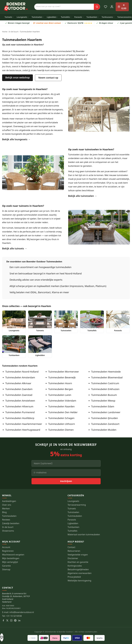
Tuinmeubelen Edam (103, 406)
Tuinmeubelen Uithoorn (62, 424)
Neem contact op (48, 78)
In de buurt (14, 32)
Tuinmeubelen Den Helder (63, 412)
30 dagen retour (105, 23)
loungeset (27, 98)
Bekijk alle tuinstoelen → (83, 196)
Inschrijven (66, 481)
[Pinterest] (15, 620)
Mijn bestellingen (11, 558)
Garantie (6, 566)
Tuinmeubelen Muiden (104, 430)
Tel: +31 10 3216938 (12, 616)
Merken (6, 509)
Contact (72, 547)
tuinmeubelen (30, 215)
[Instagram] (11, 620)
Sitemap (6, 570)
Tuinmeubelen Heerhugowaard (23, 430)
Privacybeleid (74, 577)
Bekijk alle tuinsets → (15, 248)
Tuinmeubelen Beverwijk (62, 377)
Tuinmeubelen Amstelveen (20, 401)
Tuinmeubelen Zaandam (19, 389)
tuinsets (6, 219)
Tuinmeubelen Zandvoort (105, 424)
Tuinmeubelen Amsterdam (20, 377)
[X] (7, 620)
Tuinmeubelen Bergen (61, 389)
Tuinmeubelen (9, 516)
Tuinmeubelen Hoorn (60, 383)
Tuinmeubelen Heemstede (106, 372)
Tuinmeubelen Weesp (103, 401)
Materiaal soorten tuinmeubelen (84, 535)
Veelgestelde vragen (78, 555)
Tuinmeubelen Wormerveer (64, 372)
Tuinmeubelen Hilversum (19, 406)
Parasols (79, 17)
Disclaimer (73, 558)
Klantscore (78, 23)
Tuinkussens (108, 17)
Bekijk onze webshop (17, 77)
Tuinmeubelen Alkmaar (18, 383)
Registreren (8, 551)
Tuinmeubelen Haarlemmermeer (24, 424)
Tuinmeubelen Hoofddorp (20, 418)
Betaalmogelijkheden (78, 570)
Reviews (6, 520)
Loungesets (23, 17)
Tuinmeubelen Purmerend (20, 412)
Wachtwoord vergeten (13, 555)
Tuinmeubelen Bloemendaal (107, 377)
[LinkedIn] (19, 620)
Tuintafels (66, 17)
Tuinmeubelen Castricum (105, 383)
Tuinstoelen (38, 17)
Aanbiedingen (9, 501)
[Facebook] (3, 620)
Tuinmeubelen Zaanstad (19, 395)
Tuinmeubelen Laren (60, 395)
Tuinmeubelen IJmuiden (105, 418)
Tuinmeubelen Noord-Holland (22, 372)
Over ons (7, 505)
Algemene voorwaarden (80, 573)
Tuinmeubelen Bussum (104, 395)
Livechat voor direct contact (47, 23)
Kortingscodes (75, 566)
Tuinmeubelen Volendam (62, 401)
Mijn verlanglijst (10, 562)
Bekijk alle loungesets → (16, 139)
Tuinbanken (93, 17)
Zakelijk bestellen (11, 523)
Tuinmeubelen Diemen (61, 430)
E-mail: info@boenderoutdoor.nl (18, 612)
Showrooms (8, 531)
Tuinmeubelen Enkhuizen (105, 389)
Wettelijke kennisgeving (79, 581)
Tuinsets (9, 17)
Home (5, 32)
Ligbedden (53, 17)
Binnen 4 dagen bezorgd (17, 23)
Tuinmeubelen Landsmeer (106, 412)
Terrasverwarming (77, 505)
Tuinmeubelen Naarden (61, 406)
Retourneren (74, 551)
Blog (4, 512)
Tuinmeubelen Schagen (61, 418)
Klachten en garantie (78, 562)
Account (6, 547)
